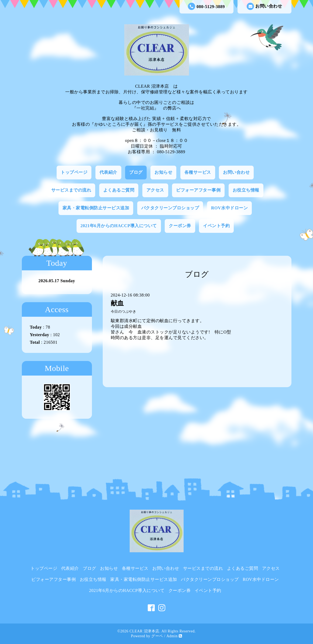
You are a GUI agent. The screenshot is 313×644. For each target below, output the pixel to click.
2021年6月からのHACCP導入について (119, 226)
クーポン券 (180, 226)
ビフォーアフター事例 (198, 190)
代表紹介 (108, 172)
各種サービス (198, 172)
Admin (172, 636)
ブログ (136, 172)
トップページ (74, 172)
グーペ (157, 636)
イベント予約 (216, 226)
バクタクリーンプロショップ (170, 208)
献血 (117, 303)
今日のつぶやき (124, 312)
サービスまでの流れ (71, 190)
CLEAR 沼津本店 (144, 631)
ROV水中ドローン (229, 208)
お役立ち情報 (246, 190)
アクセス (155, 190)
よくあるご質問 (119, 190)
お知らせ (163, 172)
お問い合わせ (264, 6)
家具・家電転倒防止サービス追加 (96, 208)
